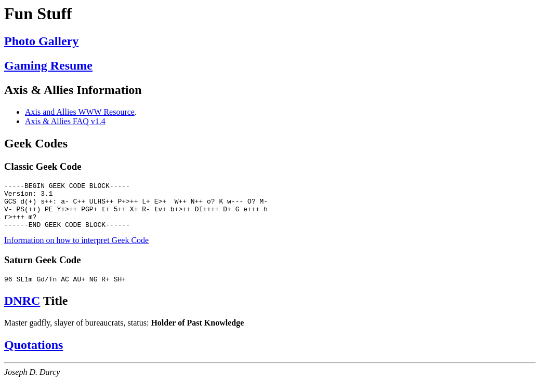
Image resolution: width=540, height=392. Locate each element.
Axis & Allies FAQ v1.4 (65, 121)
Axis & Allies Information (73, 90)
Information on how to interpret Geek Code (76, 249)
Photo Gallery (41, 41)
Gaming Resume (48, 65)
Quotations (34, 356)
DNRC (22, 312)
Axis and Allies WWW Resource (80, 112)
